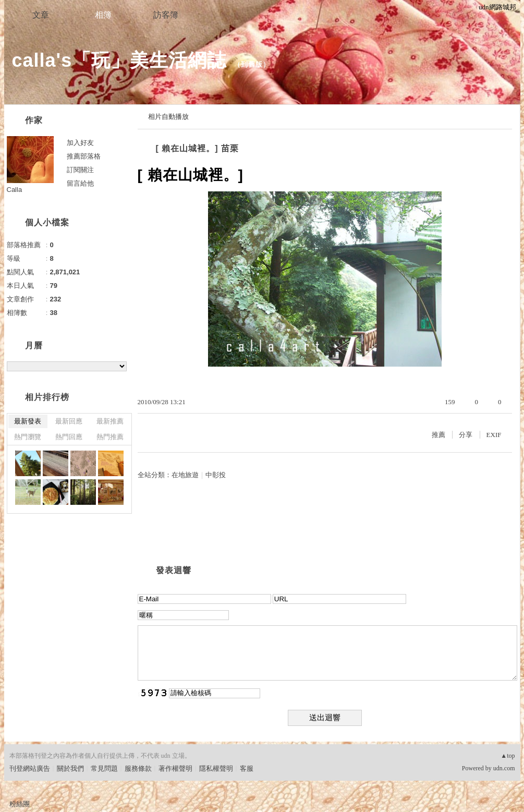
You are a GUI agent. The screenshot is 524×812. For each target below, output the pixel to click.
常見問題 (104, 768)
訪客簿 (166, 15)
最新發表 (28, 421)
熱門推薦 (110, 437)
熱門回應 (69, 437)
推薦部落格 (84, 156)
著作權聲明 (175, 768)
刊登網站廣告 (30, 768)
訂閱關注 (80, 170)
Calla (15, 190)
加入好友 (80, 143)
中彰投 (216, 475)
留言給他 (80, 183)
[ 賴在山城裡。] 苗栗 (198, 148)
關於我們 (70, 768)
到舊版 (252, 64)
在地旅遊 (185, 475)
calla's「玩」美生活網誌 (119, 60)
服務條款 (138, 768)
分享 (466, 435)
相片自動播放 (168, 117)
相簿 (103, 15)
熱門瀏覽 (28, 437)
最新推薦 (110, 421)
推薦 (438, 435)
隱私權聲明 (216, 768)
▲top (508, 756)
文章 (41, 15)
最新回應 (69, 421)
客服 (247, 768)
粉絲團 (20, 804)
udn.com (504, 768)
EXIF (494, 435)
